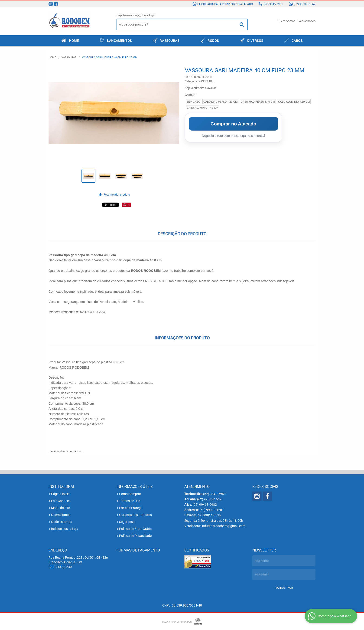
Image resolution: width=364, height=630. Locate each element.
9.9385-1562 (305, 4)
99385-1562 (209, 499)
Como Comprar (130, 494)
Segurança (127, 522)
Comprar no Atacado (233, 124)
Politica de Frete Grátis (135, 529)
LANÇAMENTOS (119, 41)
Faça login (149, 15)
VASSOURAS (170, 41)
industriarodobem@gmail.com (223, 526)
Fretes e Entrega (131, 508)
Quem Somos (286, 21)
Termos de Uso (130, 501)
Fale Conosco (307, 21)
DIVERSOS (255, 41)
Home (74, 41)
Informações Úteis (135, 486)
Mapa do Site (60, 508)
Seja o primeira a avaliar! (201, 88)
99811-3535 (209, 515)
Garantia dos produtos (135, 515)
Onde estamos (62, 522)
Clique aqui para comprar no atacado (225, 4)
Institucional (62, 486)
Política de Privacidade (135, 536)
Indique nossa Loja (65, 529)
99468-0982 (205, 504)
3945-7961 (273, 4)
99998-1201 (212, 510)
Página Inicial (61, 494)
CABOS (297, 41)
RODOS (213, 41)
